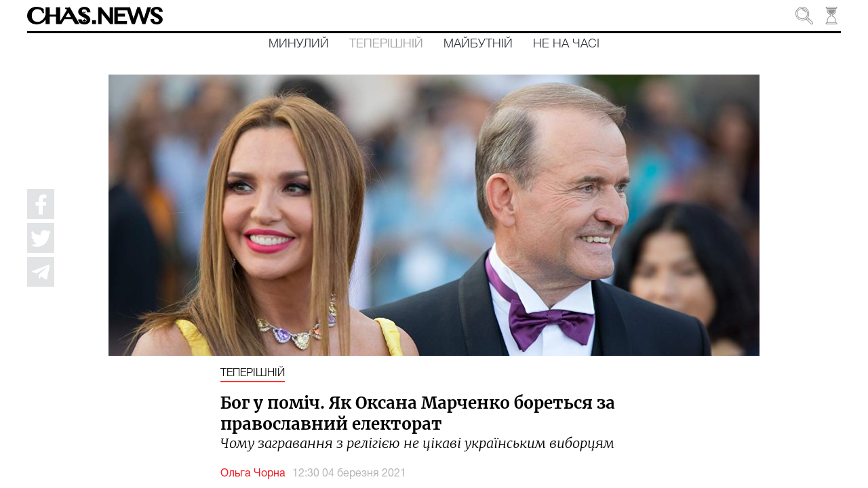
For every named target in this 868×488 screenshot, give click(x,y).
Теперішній (386, 44)
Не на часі (566, 44)
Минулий (299, 44)
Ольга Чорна (253, 474)
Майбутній (478, 44)
